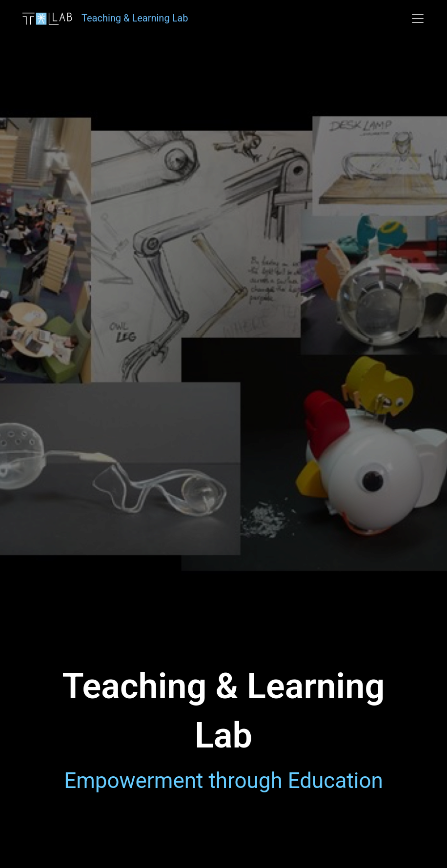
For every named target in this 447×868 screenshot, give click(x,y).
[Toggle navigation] (418, 19)
